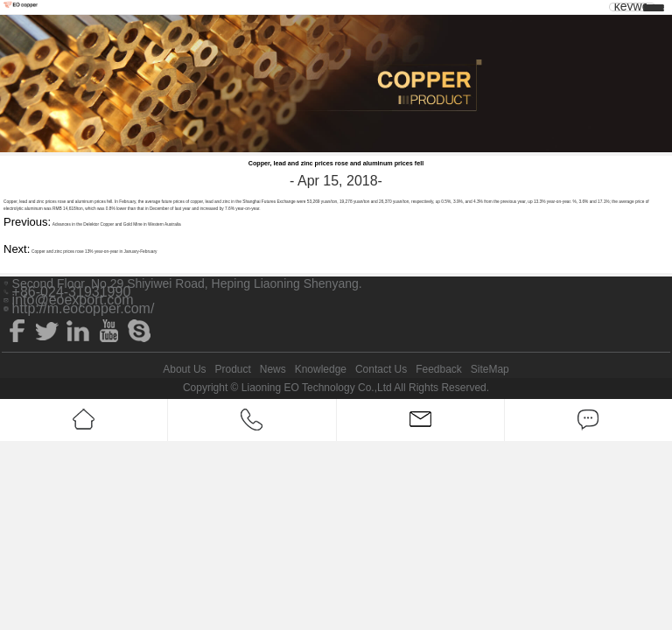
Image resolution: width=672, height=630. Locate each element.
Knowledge (321, 369)
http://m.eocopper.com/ (84, 309)
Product (232, 369)
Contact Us (381, 369)
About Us (184, 369)
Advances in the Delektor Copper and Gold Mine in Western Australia (117, 224)
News (273, 369)
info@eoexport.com (73, 300)
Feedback (439, 369)
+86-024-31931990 (72, 292)
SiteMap (490, 369)
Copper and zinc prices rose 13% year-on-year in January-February (94, 252)
